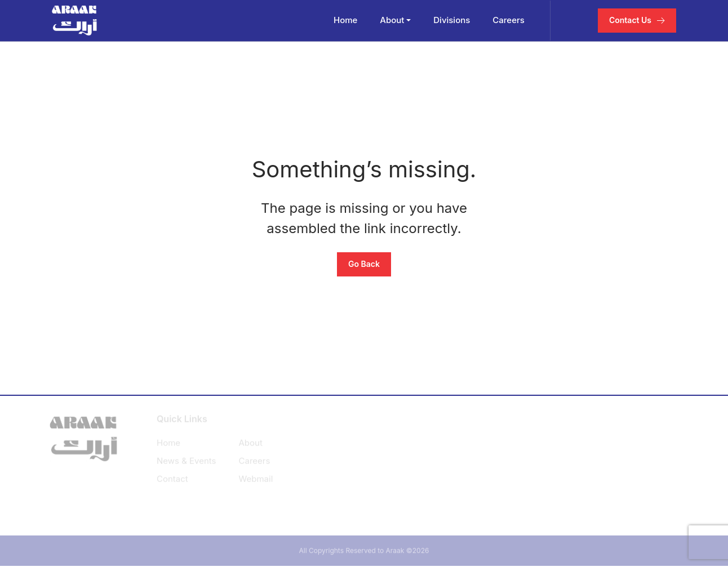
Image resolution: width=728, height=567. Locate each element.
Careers (510, 20)
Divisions (453, 20)
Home (346, 20)
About (393, 20)
